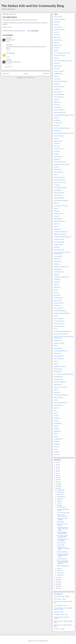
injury (55, 293)
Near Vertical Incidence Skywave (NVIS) (62, 536)
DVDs (55, 226)
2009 (57, 578)
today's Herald (9, 27)
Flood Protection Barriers (60, 351)
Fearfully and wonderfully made (62, 237)
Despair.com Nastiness (60, 232)
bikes (55, 413)
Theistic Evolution (58, 193)
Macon (8, 45)
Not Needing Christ (59, 180)
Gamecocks (57, 353)
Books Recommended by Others (62, 61)
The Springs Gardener (59, 188)
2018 (57, 471)
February (59, 573)
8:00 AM (8, 50)
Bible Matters (57, 219)
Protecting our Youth (59, 182)
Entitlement (57, 45)
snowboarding (57, 439)
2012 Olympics (58, 298)
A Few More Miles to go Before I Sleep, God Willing (63, 529)
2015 (57, 477)
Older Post (46, 74)
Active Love (57, 300)
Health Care (57, 169)
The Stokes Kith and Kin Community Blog (33, 6)
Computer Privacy (58, 321)
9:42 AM (8, 57)
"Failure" (56, 144)
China (55, 316)
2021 (57, 467)
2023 (57, 462)
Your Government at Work (60, 201)
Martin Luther (57, 66)
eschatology (57, 423)
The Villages (57, 190)
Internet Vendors (58, 359)
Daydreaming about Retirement (62, 331)
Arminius (56, 105)
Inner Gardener (58, 172)
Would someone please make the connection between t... (63, 562)
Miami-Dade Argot (58, 177)
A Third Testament (58, 605)
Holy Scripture (57, 599)
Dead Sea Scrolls (58, 87)
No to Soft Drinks (61, 507)
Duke (55, 43)
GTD (55, 24)
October (59, 494)
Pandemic (56, 259)
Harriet (56, 167)
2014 (57, 480)
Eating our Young (58, 343)
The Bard (56, 185)
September (60, 497)
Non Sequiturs (58, 379)
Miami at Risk (57, 369)
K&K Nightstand (58, 594)
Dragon (56, 125)
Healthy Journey (58, 19)
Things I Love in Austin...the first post (62, 516)
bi (54, 410)
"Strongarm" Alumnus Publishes (62, 519)
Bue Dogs (56, 306)
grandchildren (57, 74)
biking (55, 416)
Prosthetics (57, 261)
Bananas (56, 37)
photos (56, 76)
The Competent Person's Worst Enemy (63, 540)
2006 (57, 584)
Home (26, 74)
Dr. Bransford (57, 123)
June (58, 503)
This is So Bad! (60, 545)
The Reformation (58, 30)
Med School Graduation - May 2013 (63, 133)
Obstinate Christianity (59, 382)
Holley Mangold (58, 356)
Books (56, 22)
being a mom (57, 141)
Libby (55, 364)
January (59, 575)
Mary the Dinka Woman (60, 81)
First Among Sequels (59, 596)
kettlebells (56, 431)
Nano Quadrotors (58, 250)
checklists (56, 418)
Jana (55, 603)
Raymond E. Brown (59, 56)
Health (56, 48)
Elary (55, 346)
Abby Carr (56, 102)
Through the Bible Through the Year (63, 115)
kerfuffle (56, 429)
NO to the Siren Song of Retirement (63, 374)
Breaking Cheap (58, 303)
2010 (57, 488)
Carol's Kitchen (58, 308)
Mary (62, 612)
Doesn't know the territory (60, 334)
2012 (57, 484)
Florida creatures (58, 239)
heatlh (55, 426)
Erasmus (56, 63)
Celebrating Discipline (59, 311)
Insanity (56, 247)
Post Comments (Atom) (29, 78)
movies (56, 100)
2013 (57, 482)
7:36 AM (8, 42)
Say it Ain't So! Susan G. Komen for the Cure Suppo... (63, 555)
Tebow (56, 58)
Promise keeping (58, 94)
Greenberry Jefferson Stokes (61, 164)
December (60, 490)
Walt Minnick (57, 195)
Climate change (58, 318)
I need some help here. (62, 552)
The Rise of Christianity (60, 403)
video (55, 208)
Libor (55, 175)
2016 (57, 475)
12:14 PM (8, 64)
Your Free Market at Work (63, 513)
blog (55, 290)
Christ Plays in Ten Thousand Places (63, 602)
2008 (57, 580)
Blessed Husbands (59, 221)
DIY (55, 329)
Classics (56, 146)
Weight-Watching (58, 198)
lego (55, 50)
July (58, 501)
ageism (56, 408)
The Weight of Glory (59, 615)
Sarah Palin (57, 27)
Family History (58, 157)
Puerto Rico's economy (60, 387)
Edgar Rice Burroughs (59, 234)
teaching (56, 444)
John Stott (56, 79)
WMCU (56, 68)
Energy (56, 154)
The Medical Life (58, 272)
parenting (56, 84)
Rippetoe (56, 392)
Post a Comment (8, 67)
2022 (57, 465)
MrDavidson (57, 372)
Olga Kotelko (57, 385)
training (56, 452)
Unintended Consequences (61, 277)
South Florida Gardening (60, 395)
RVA (55, 390)
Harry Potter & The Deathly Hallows (63, 625)
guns (55, 32)
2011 (57, 486)
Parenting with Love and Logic (61, 617)
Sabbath (56, 264)
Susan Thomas (58, 397)
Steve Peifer (57, 40)
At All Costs (57, 629)
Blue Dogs (57, 120)
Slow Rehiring (60, 522)
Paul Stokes (9, 53)
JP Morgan (57, 131)
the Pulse (56, 295)
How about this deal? (62, 559)
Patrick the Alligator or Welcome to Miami (62, 533)
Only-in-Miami (57, 256)
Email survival (57, 348)
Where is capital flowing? (63, 566)
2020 (57, 469)
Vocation (56, 282)
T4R (55, 400)
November (60, 492)
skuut (55, 436)
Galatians (56, 159)
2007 (57, 582)
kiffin (55, 434)
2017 (57, 473)
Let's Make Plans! (61, 543)
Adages (56, 211)
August (59, 499)
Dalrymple (56, 229)
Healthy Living (57, 245)
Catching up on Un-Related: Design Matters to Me (63, 548)
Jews (55, 361)
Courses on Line (58, 324)
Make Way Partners (59, 113)
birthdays (56, 287)
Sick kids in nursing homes (61, 267)
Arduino (56, 216)
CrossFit (56, 151)
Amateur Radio (58, 214)
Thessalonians (58, 405)
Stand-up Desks (58, 97)
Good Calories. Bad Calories (61, 128)
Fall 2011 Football (58, 110)
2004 (57, 588)
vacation (56, 454)
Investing (56, 89)
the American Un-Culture (60, 206)
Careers (56, 224)
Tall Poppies (57, 269)
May (58, 505)
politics (56, 203)
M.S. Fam (56, 17)
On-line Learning (58, 136)
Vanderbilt (56, 280)
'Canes (56, 35)
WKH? (56, 285)
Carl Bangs (57, 107)
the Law (56, 447)
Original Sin (57, 612)
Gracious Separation (59, 162)
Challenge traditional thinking (61, 313)
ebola (55, 421)
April (58, 569)
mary (7, 38)
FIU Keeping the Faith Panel (61, 53)
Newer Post (6, 74)
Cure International (58, 326)
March (59, 571)
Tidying (56, 274)
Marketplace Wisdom (59, 366)
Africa (55, 118)
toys (55, 449)
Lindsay (56, 618)
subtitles (56, 442)
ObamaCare (57, 92)
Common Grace (58, 149)
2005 (57, 586)
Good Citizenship (58, 242)
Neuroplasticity (58, 377)
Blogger (46, 641)
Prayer (56, 138)
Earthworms (57, 341)
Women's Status (58, 71)
